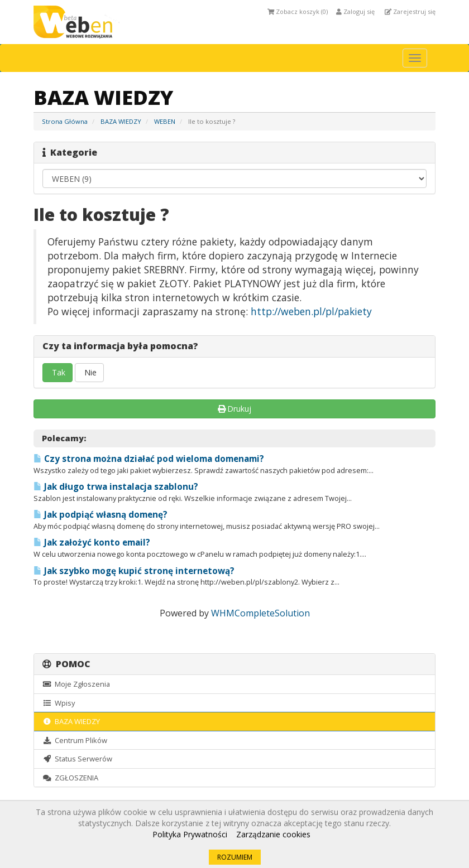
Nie (89, 372)
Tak (58, 372)
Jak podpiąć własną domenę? (100, 515)
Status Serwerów (77, 759)
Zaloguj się (355, 11)
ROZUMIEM (235, 857)
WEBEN (165, 121)
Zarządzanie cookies (273, 834)
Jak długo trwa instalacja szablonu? (116, 487)
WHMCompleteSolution (260, 613)
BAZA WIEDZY (121, 121)
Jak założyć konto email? (92, 542)
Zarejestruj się (410, 11)
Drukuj (235, 409)
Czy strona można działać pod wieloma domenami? (149, 459)
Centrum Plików (75, 740)
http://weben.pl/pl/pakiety (311, 311)
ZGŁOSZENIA (70, 778)
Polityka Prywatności (190, 834)
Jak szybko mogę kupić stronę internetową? (134, 571)
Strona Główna (65, 121)
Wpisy (59, 703)
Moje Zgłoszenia (76, 684)
